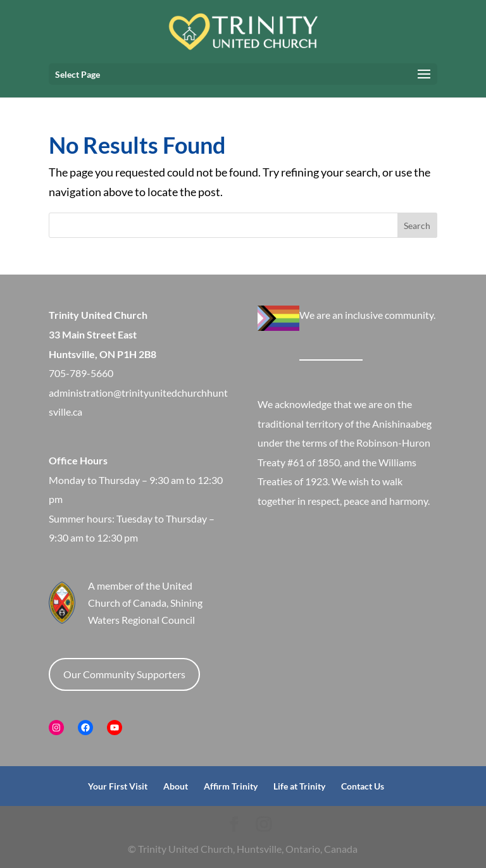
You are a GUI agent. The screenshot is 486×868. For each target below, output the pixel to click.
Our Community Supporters (124, 674)
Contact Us (363, 786)
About (176, 786)
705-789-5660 (81, 373)
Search (417, 226)
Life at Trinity (299, 786)
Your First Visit (118, 786)
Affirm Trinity (231, 786)
